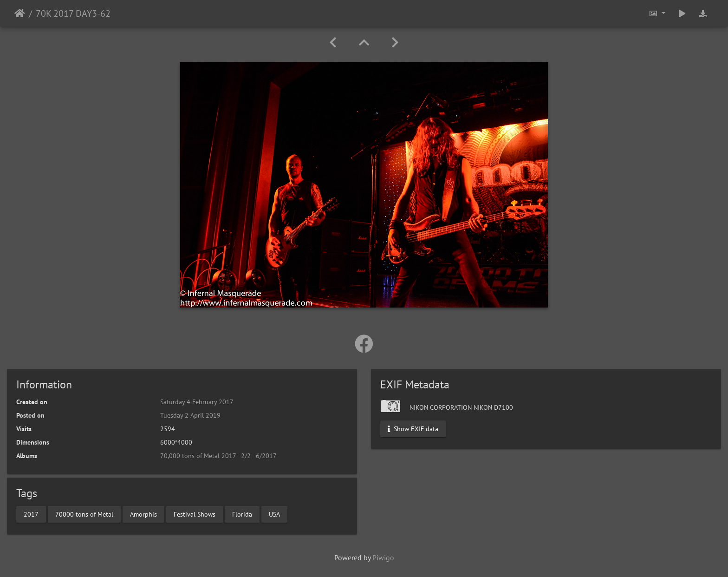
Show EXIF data (413, 429)
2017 (31, 514)
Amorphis (143, 514)
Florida (242, 514)
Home (20, 13)
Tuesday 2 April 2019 (190, 415)
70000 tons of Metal (84, 514)
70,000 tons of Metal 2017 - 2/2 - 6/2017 (218, 456)
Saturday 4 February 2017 (197, 402)
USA (274, 514)
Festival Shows (195, 514)
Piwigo (383, 557)
